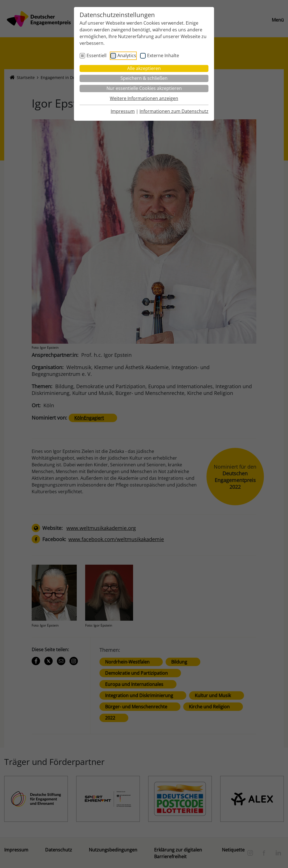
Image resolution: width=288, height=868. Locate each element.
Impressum (123, 111)
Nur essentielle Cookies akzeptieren (144, 88)
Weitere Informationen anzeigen (144, 98)
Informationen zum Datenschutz (174, 111)
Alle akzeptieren (144, 68)
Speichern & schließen (144, 78)
